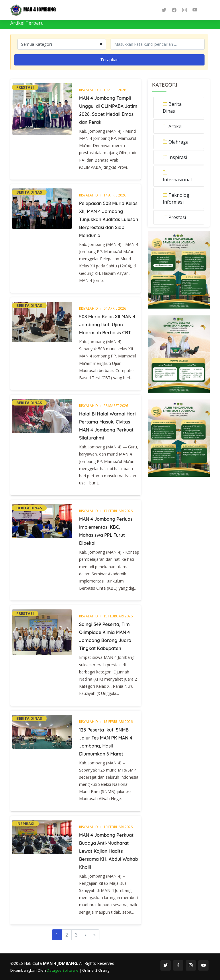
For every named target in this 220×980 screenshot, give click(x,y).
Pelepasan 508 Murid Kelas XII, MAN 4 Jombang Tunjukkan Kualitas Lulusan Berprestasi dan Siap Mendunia (109, 219)
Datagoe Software (63, 970)
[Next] (86, 935)
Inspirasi (178, 157)
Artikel (175, 126)
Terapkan (109, 59)
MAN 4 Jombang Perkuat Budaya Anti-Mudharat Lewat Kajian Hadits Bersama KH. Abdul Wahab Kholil (109, 851)
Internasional (177, 180)
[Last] (95, 935)
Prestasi (177, 217)
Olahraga (178, 142)
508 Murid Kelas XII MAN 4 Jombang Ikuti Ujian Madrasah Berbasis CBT (107, 325)
